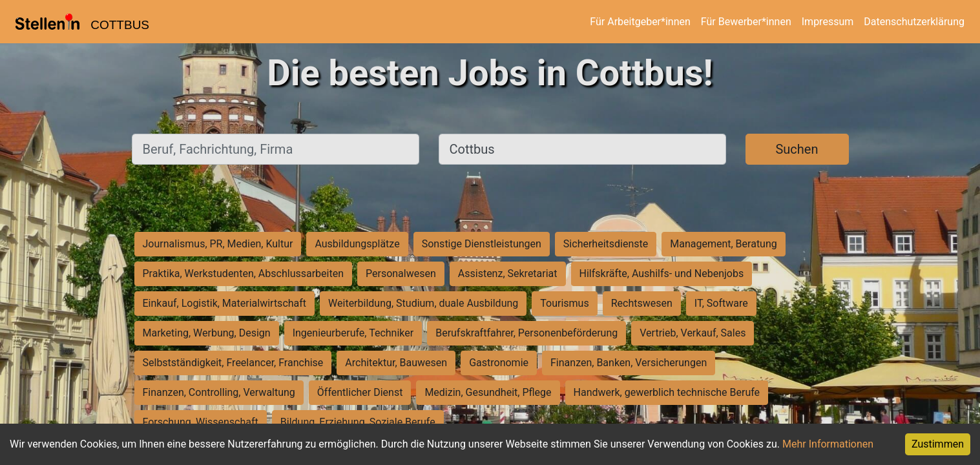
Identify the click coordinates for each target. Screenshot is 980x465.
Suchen (797, 149)
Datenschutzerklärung (914, 22)
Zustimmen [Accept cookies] (938, 444)
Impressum (828, 22)
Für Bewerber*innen (746, 22)
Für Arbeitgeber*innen (640, 22)
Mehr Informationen (828, 444)
